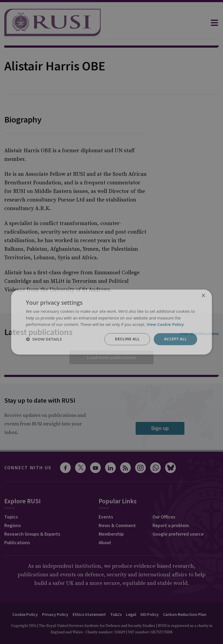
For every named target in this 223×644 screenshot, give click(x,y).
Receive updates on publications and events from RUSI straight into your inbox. (45, 424)
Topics (11, 517)
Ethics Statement (89, 614)
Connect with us (28, 468)
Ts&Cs (116, 614)
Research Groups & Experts (32, 534)
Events (106, 517)
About (105, 542)
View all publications (199, 333)
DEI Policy (150, 614)
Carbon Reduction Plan (185, 614)
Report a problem (171, 525)
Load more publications (111, 357)
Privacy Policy (55, 614)
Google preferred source (178, 534)
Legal (131, 614)
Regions (13, 525)
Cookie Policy (25, 614)
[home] (53, 23)
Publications (17, 542)
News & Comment (117, 525)
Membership (111, 534)
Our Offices (164, 517)
